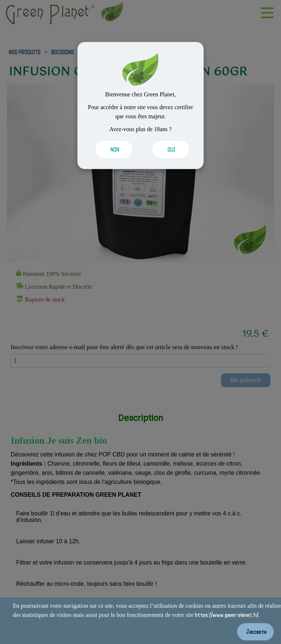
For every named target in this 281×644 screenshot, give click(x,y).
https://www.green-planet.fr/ (227, 615)
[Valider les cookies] (113, 149)
